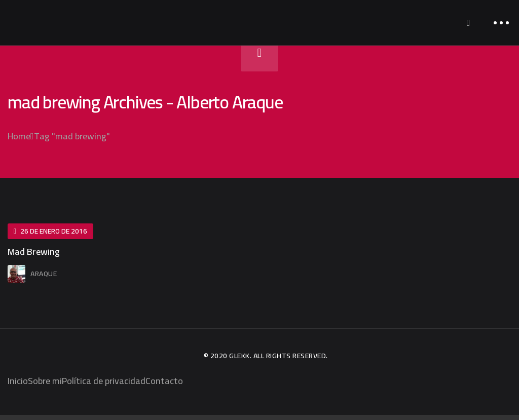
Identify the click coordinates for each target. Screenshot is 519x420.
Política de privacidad (104, 381)
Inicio (18, 381)
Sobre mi (45, 381)
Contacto (164, 381)
